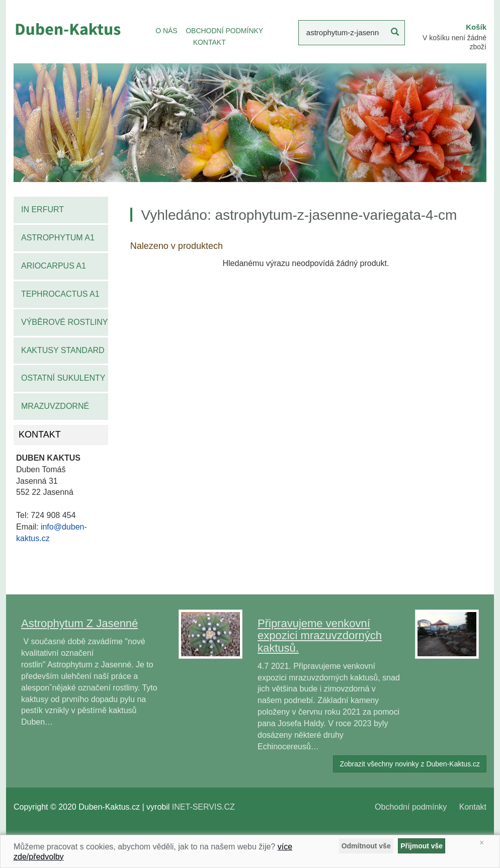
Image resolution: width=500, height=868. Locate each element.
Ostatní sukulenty (63, 378)
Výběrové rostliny (65, 322)
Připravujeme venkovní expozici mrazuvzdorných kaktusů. (320, 635)
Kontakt (473, 807)
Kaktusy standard (63, 350)
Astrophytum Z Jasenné (79, 623)
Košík (476, 27)
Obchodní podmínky (411, 807)
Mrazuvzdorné (55, 406)
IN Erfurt (43, 209)
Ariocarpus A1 (54, 266)
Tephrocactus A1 (60, 294)
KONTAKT (210, 42)
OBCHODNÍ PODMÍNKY (224, 31)
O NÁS (166, 31)
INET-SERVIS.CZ (203, 807)
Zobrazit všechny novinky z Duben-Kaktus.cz (410, 764)
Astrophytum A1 (58, 238)
